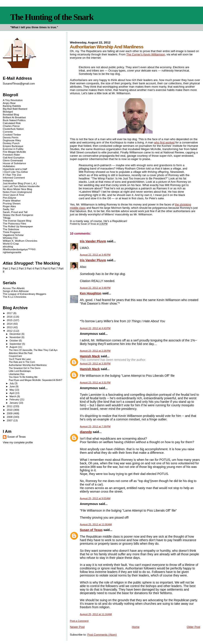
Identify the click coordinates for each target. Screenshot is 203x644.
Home (136, 627)
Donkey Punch (11, 143)
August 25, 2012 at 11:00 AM (96, 524)
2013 (10, 327)
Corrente (8, 132)
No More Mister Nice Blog (17, 189)
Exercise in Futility (13, 149)
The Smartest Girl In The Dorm (25, 368)
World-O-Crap (11, 244)
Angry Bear (9, 103)
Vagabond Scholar (13, 235)
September (16, 344)
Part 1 (7, 269)
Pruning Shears (12, 203)
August (14, 347)
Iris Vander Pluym (93, 241)
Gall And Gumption (14, 157)
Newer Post (77, 627)
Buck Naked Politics (14, 120)
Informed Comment (14, 178)
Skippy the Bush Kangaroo (18, 215)
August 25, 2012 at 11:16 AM (96, 614)
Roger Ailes (9, 206)
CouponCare (15, 356)
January (14, 403)
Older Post (193, 627)
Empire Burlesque (13, 146)
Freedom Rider (11, 155)
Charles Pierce (11, 126)
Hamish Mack (90, 356)
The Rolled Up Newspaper (18, 226)
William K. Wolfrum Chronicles (20, 241)
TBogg (7, 218)
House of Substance (14, 163)
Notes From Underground (17, 192)
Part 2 (14, 269)
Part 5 (38, 269)
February (15, 399)
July (12, 383)
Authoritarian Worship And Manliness (28, 365)
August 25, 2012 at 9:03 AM (95, 498)
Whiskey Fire (10, 238)
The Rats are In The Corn (22, 362)
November (15, 337)
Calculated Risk (12, 123)
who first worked (164, 142)
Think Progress (11, 232)
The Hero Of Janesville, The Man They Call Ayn (33, 350)
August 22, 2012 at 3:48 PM (95, 288)
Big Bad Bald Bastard (15, 109)
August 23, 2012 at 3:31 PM (95, 382)
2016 (10, 317)
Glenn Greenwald (13, 160)
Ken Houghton (91, 293)
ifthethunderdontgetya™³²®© (19, 249)
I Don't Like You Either (15, 172)
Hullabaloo (9, 166)
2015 (10, 320)
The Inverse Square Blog (17, 221)
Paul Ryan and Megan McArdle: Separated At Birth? (36, 380)
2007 (10, 420)
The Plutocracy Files (14, 223)
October (14, 341)
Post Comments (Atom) (102, 635)
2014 (10, 324)
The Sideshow (11, 229)
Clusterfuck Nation (13, 129)
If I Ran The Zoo (12, 175)
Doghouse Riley (12, 140)
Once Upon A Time (14, 195)
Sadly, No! (9, 209)
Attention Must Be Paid (21, 353)
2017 (10, 313)
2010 (10, 410)
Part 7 (54, 269)
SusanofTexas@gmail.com (19, 84)
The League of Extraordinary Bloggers (25, 294)
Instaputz (8, 180)
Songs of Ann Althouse (16, 291)
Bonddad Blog (11, 114)
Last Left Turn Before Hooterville (21, 186)
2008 (10, 417)
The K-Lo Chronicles (15, 297)
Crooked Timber (12, 135)
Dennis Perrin (11, 137)
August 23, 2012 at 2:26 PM (95, 351)
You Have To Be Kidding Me (23, 377)
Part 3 (22, 269)
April (12, 393)
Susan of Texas (91, 530)
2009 (10, 413)
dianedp (86, 432)
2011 (10, 406)
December (15, 334)
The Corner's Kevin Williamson (146, 54)
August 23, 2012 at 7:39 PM (95, 426)
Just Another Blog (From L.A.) (20, 183)
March (13, 396)
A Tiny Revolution (13, 100)
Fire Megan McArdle (14, 152)
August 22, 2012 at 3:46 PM (95, 255)
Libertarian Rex (17, 374)
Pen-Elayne (9, 198)
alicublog (8, 246)
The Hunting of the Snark (52, 17)
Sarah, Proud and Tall (15, 212)
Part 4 (30, 269)
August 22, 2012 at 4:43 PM (95, 328)
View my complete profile (18, 443)
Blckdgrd (8, 112)
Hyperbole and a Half (15, 169)
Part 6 (46, 269)
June (12, 386)
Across (14, 288)
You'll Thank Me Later (20, 359)
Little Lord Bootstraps (20, 371)
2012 (10, 331)
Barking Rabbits (12, 106)
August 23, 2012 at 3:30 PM (95, 363)
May (12, 390)
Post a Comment (79, 621)
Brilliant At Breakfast (14, 117)
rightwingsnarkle (12, 252)
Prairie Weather (12, 201)
